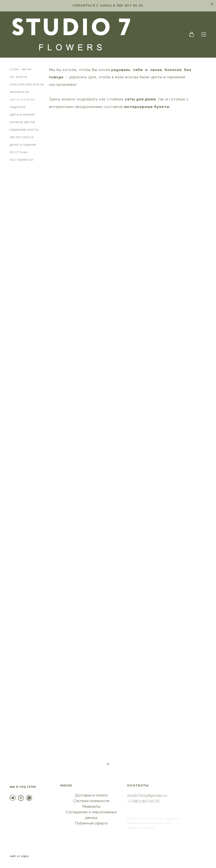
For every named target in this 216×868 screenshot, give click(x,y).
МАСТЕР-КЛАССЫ (22, 137)
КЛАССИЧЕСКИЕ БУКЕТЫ (27, 85)
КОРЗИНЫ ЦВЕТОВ (22, 122)
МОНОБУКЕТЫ (19, 92)
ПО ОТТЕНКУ (19, 152)
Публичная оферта (91, 823)
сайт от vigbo (19, 856)
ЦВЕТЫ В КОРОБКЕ (22, 115)
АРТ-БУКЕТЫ (18, 77)
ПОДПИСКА (18, 107)
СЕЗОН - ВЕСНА (21, 70)
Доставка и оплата (91, 795)
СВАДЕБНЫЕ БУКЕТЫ (24, 130)
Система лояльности (91, 801)
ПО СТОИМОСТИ (21, 160)
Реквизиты (91, 806)
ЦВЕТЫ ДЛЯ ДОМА (22, 100)
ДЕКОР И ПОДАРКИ (23, 145)
